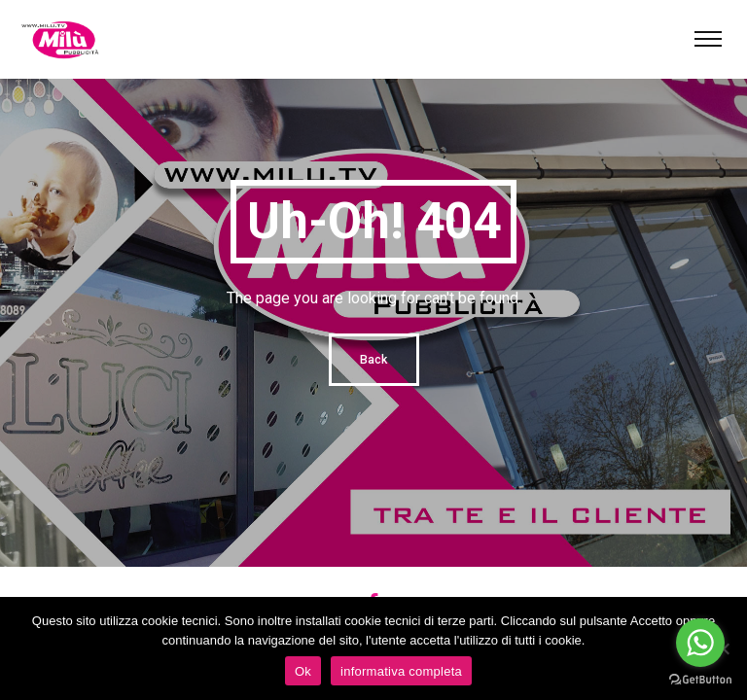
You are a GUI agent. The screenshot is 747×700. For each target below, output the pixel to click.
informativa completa (401, 671)
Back (374, 360)
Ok (303, 671)
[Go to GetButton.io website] (700, 680)
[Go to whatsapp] (700, 643)
